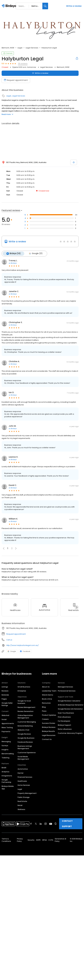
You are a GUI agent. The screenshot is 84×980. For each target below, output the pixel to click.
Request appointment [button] (16, 634)
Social (4, 719)
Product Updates (49, 715)
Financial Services (25, 777)
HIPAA (44, 840)
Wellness (21, 809)
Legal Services (32, 48)
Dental (20, 773)
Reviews (5, 691)
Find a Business (64, 717)
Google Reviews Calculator (69, 701)
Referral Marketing (25, 726)
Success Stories (49, 723)
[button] (16, 548)
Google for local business (24, 702)
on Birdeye (13, 263)
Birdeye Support (64, 725)
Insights (5, 749)
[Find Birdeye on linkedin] (41, 824)
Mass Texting (7, 727)
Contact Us (47, 739)
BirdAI (4, 767)
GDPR (38, 840)
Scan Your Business (66, 713)
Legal (20, 48)
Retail (20, 805)
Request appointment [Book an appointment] (16, 80)
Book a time (47, 699)
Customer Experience (27, 752)
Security (31, 840)
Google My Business (26, 738)
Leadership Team (49, 691)
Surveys (5, 745)
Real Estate (22, 801)
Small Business (24, 687)
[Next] (77, 607)
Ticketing (5, 758)
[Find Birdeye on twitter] (36, 824)
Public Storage (24, 797)
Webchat (5, 715)
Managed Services (65, 687)
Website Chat (24, 730)
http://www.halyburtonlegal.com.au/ (22, 645)
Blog (44, 707)
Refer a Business (65, 729)
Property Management (27, 793)
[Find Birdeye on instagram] (46, 824)
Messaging (6, 741)
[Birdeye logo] (9, 6)
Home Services (24, 785)
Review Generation (26, 711)
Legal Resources (49, 735)
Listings (5, 687)
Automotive (23, 769)
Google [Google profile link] (12, 651)
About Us (46, 687)
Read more (7, 114)
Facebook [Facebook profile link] (25, 651)
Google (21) (35, 254)
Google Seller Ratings (7, 704)
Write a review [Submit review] (40, 73)
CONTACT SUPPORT (67, 824)
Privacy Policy (20, 840)
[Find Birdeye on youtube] (51, 824)
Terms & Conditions (6, 840)
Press (44, 711)
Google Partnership (6, 781)
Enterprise (22, 691)
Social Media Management (23, 758)
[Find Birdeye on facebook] (31, 824)
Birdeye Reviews (49, 727)
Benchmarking (8, 753)
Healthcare (22, 781)
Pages (4, 699)
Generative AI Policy (60, 840)
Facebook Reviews (25, 742)
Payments (6, 731)
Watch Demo (48, 695)
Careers (45, 719)
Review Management (26, 707)
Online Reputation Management (25, 716)
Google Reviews (24, 734)
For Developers (64, 721)
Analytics (5, 772)
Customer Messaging (27, 722)
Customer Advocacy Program (70, 733)
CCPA (51, 840)
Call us (9, 640)
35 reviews (23, 64)
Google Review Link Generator (70, 709)
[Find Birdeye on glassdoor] (56, 824)
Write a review (74, 6)
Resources (46, 703)
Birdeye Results (48, 731)
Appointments (8, 723)
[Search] (45, 6)
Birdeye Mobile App (8, 787)
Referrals (5, 695)
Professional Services (67, 691)
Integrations (7, 776)
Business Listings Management (25, 747)
